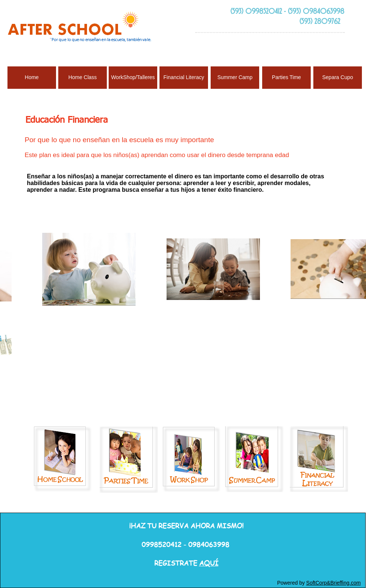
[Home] (32, 78)
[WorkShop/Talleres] (133, 78)
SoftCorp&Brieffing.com (334, 583)
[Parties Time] (286, 78)
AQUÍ (209, 563)
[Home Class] (83, 78)
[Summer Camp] (235, 78)
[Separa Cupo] (338, 78)
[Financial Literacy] (184, 78)
